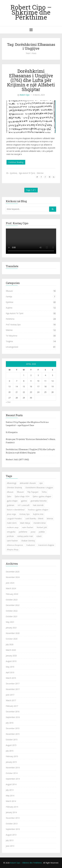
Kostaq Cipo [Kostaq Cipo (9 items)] (25, 514)
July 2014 (10, 790)
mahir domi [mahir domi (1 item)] (12, 523)
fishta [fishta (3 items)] (44, 492)
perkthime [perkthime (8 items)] (23, 532)
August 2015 (11, 745)
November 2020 (13, 633)
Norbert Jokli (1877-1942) (17, 460)
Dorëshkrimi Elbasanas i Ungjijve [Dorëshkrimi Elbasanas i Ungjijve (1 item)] (39, 488)
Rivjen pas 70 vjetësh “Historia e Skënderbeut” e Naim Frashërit (31, 441)
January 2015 (11, 762)
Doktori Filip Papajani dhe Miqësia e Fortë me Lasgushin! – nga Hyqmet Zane (27, 424)
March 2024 (11, 588)
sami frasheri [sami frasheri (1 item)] (12, 541)
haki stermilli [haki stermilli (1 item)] (38, 505)
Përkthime (10, 319)
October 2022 (12, 611)
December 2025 (13, 572)
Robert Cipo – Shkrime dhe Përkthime (31, 12)
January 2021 (11, 628)
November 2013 (13, 818)
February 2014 (12, 807)
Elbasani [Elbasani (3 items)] (20, 492)
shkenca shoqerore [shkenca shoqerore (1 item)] (15, 545)
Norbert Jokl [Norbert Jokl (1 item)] (42, 527)
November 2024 (13, 577)
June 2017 (10, 695)
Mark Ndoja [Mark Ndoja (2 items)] (25, 523)
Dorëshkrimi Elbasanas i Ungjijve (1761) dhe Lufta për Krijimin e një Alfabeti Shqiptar (31, 80)
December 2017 (13, 684)
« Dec (8, 402)
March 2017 (11, 700)
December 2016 (13, 712)
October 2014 (12, 773)
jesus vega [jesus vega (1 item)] (11, 514)
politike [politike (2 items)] (42, 532)
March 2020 (11, 650)
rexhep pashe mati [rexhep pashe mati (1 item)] (25, 536)
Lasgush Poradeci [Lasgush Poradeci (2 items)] (14, 518)
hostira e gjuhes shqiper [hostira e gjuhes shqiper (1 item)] (38, 510)
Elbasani (9, 291)
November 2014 (13, 768)
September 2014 (13, 779)
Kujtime (9, 308)
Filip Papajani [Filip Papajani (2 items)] (33, 492)
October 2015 (12, 740)
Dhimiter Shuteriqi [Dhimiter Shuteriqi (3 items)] (14, 488)
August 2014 (11, 784)
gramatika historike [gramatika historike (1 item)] (39, 501)
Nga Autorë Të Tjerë (27, 173)
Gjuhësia (13, 173)
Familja (9, 297)
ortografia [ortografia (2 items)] (11, 532)
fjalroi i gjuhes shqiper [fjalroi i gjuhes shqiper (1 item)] (42, 496)
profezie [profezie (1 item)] (10, 536)
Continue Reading (16, 162)
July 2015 (10, 751)
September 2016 (13, 717)
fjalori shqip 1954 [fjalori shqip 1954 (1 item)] (22, 496)
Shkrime (40, 173)
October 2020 (12, 639)
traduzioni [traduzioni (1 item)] (31, 545)
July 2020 (10, 644)
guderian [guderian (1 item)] (11, 505)
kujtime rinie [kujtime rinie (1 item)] (38, 514)
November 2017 (13, 689)
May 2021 (10, 622)
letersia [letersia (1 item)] (50, 518)
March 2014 (11, 801)
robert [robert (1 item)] (39, 536)
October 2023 (12, 600)
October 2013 (12, 824)
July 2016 (10, 723)
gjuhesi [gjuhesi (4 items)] (24, 501)
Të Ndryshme (12, 336)
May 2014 (10, 796)
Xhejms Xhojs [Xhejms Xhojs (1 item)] (13, 549)
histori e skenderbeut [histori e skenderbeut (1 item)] (16, 510)
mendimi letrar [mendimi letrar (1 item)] (40, 523)
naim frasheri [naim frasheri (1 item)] (28, 527)
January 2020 (11, 656)
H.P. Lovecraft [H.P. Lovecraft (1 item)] (24, 505)
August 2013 (11, 835)
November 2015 (13, 734)
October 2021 (12, 616)
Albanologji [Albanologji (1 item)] (12, 483)
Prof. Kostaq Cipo (13, 325)
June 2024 (10, 583)
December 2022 (13, 605)
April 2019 (10, 672)
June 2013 (10, 846)
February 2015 (12, 756)
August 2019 (11, 661)
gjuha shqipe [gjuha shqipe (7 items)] (12, 501)
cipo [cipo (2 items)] (41, 483)
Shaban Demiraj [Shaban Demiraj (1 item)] (28, 541)
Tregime (9, 341)
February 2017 (12, 706)
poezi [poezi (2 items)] (33, 532)
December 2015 (13, 728)
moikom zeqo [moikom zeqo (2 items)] (13, 527)
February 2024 (12, 594)
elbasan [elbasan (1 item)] (10, 492)
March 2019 (11, 678)
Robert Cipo (25, 95)
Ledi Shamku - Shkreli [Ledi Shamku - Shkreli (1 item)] (34, 518)
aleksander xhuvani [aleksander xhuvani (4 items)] (28, 483)
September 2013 (13, 829)
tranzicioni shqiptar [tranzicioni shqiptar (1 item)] (46, 545)
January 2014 (11, 812)
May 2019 (10, 667)
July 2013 (10, 840)
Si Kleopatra (12, 432)
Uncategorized (12, 347)
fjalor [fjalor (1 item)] (9, 496)
